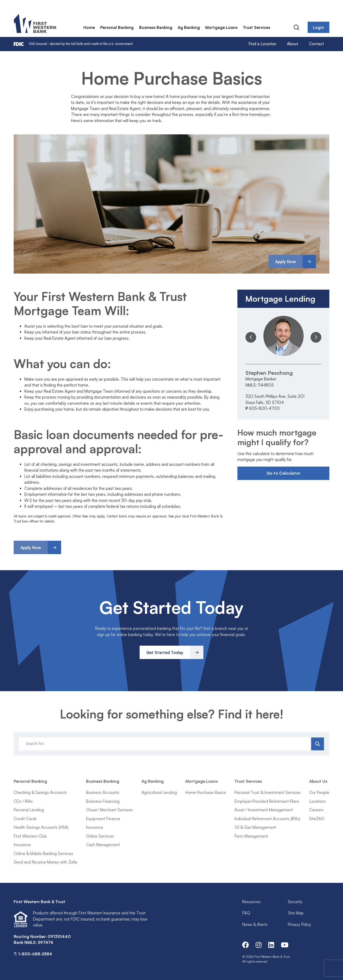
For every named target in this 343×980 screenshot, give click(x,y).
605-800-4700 (264, 408)
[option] (283, 364)
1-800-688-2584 (35, 954)
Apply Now (286, 262)
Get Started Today (165, 652)
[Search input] (166, 744)
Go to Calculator (284, 473)
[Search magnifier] (318, 744)
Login (318, 28)
